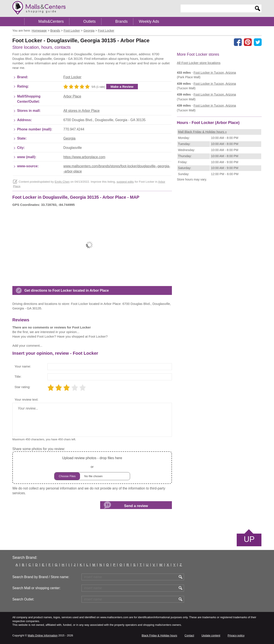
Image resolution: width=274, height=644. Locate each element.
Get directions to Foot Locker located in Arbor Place (67, 290)
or (92, 468)
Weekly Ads (149, 21)
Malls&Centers (51, 21)
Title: (18, 376)
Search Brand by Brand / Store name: (41, 577)
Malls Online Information (43, 635)
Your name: (23, 366)
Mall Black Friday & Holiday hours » (202, 132)
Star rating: (22, 387)
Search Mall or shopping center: (36, 588)
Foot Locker (72, 77)
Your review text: (26, 399)
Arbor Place (72, 96)
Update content (211, 635)
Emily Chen (62, 182)
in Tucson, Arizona (215, 73)
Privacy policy (236, 635)
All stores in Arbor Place (81, 111)
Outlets (89, 21)
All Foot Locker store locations (199, 63)
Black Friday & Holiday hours (159, 635)
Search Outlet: (23, 599)
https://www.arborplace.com (84, 157)
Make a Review (122, 87)
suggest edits (125, 182)
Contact (189, 635)
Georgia (69, 138)
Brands (122, 21)
